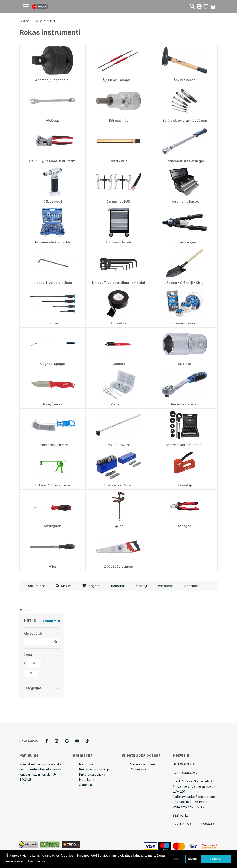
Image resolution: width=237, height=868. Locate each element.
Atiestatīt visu (50, 621)
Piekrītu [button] (216, 859)
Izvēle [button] (192, 859)
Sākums (24, 21)
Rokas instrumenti (46, 21)
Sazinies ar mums (143, 764)
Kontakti (118, 586)
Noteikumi (87, 780)
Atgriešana (138, 769)
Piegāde (91, 586)
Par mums (166, 586)
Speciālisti (192, 586)
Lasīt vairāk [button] (37, 861)
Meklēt (64, 586)
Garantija (85, 785)
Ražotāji (141, 586)
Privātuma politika (92, 774)
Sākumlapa (37, 586)
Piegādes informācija (94, 769)
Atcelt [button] (177, 859)
